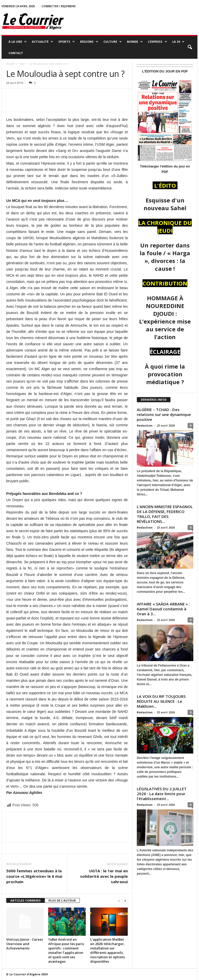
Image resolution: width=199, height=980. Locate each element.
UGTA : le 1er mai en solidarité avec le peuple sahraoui (104, 876)
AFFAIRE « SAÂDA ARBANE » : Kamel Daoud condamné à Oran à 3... (163, 609)
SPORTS (67, 42)
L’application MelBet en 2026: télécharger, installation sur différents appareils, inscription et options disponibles (108, 950)
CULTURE (113, 42)
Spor (22, 64)
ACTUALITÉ (42, 42)
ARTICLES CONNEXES (26, 900)
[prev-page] (119, 901)
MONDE (135, 42)
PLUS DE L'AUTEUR (62, 900)
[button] (190, 47)
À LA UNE (18, 42)
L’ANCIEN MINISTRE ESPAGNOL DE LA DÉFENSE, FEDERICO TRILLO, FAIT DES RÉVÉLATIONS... (165, 514)
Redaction (145, 425)
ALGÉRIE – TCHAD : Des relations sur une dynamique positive (164, 414)
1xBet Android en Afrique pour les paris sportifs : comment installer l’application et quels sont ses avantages (66, 950)
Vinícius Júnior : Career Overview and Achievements (25, 944)
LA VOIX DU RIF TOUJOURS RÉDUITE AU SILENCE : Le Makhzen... (161, 701)
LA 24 (178, 42)
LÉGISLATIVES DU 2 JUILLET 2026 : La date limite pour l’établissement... (162, 794)
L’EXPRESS (158, 42)
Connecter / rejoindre (59, 6)
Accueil (10, 64)
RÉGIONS (89, 42)
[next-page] (125, 901)
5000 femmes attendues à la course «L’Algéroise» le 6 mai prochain (34, 876)
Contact (16, 53)
